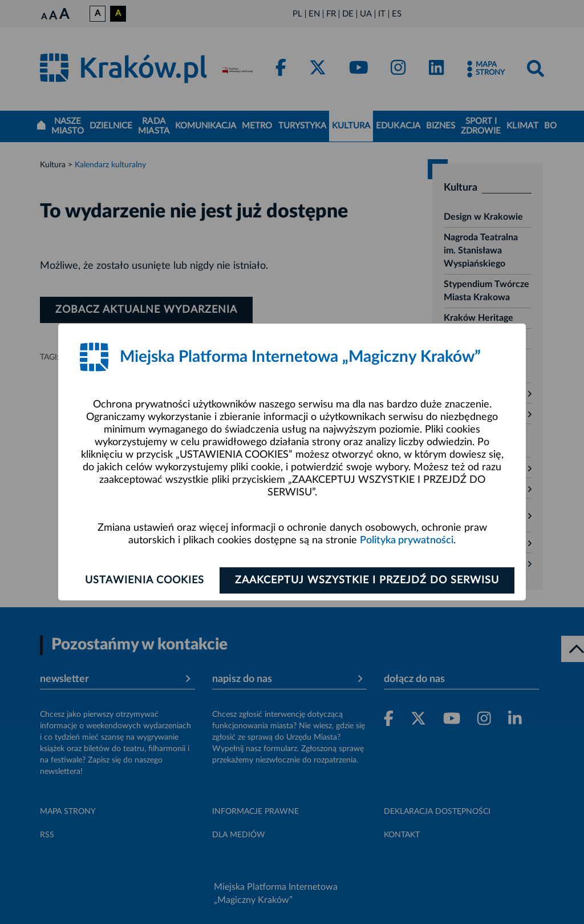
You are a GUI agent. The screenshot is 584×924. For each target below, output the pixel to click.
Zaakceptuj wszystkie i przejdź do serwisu (367, 580)
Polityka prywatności (407, 540)
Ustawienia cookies (145, 580)
